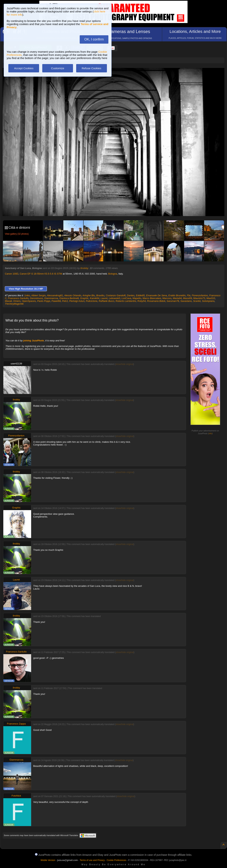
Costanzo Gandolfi (116, 295)
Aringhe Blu (89, 295)
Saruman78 (173, 301)
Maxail (8, 301)
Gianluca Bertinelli (69, 298)
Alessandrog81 (55, 295)
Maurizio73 (199, 298)
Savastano (186, 301)
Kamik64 (95, 298)
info (210, 433)
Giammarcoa (51, 298)
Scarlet (197, 301)
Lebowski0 (114, 298)
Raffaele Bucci (106, 301)
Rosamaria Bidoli (156, 301)
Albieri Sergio (38, 295)
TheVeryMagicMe (14, 304)
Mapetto (137, 298)
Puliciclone (92, 301)
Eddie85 (140, 295)
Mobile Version (48, 860)
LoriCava (126, 298)
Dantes (131, 295)
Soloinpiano (208, 301)
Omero (17, 301)
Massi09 (187, 298)
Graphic (84, 298)
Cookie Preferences (116, 860)
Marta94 (177, 298)
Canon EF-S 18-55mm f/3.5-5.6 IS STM (41, 274)
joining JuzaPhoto (34, 341)
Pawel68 (56, 301)
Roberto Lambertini (126, 301)
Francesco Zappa (16, 724)
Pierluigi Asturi (77, 301)
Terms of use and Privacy (92, 860)
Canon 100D (12, 274)
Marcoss (167, 298)
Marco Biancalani (152, 298)
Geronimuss (36, 298)
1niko (27, 295)
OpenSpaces (29, 301)
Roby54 (141, 301)
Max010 (211, 298)
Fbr (189, 295)
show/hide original (124, 364)
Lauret (104, 298)
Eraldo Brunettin (177, 295)
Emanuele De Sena (156, 295)
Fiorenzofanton (200, 295)
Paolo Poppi (44, 301)
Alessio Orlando (73, 295)
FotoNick (16, 796)
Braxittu (100, 295)
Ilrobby (84, 268)
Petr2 (65, 301)
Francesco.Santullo (18, 298)
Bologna (113, 274)
